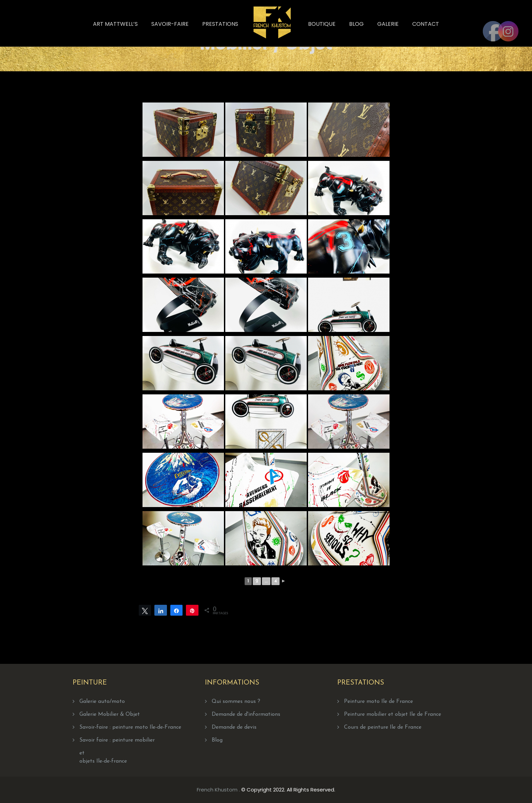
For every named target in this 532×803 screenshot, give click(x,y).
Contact (426, 24)
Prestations (220, 24)
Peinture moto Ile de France (378, 702)
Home (293, 41)
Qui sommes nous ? (236, 702)
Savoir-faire (170, 24)
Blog (356, 24)
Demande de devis (234, 727)
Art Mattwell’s (115, 24)
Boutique (322, 24)
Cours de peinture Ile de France (383, 727)
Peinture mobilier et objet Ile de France (393, 714)
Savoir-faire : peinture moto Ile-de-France (130, 727)
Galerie (388, 24)
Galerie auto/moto (102, 702)
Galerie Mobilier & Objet (110, 714)
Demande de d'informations (246, 714)
